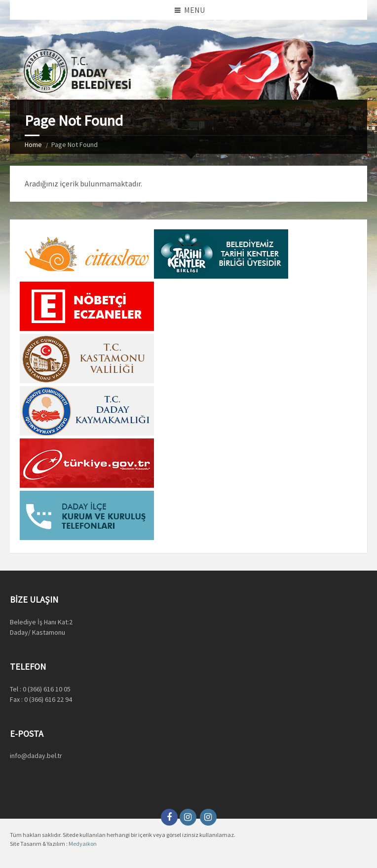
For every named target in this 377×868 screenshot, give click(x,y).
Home (33, 145)
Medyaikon (83, 844)
